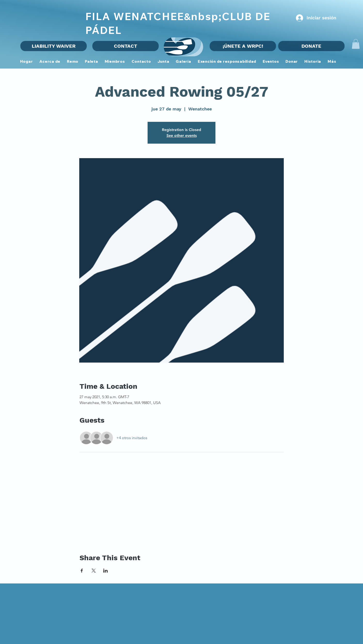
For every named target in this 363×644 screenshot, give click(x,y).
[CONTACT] (126, 46)
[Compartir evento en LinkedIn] (106, 571)
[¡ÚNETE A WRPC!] (243, 46)
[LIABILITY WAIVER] (54, 46)
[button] (115, 62)
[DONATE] (311, 46)
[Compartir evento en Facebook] (82, 571)
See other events (182, 136)
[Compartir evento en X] (94, 571)
